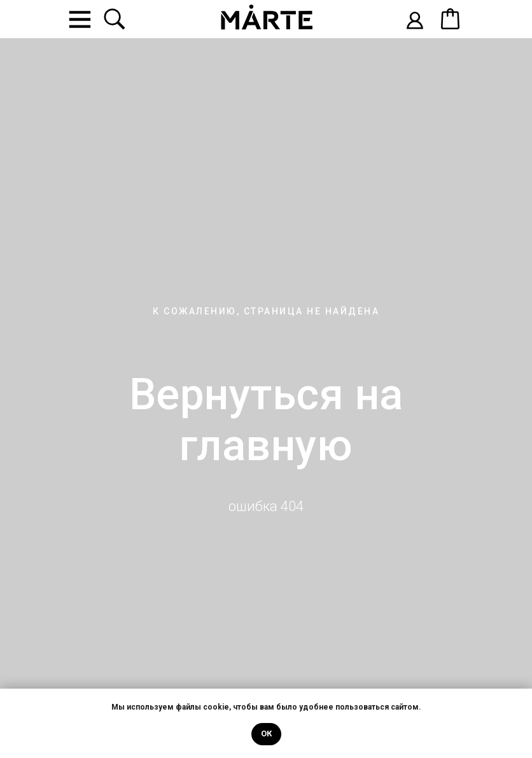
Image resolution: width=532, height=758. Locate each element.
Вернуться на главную (266, 420)
